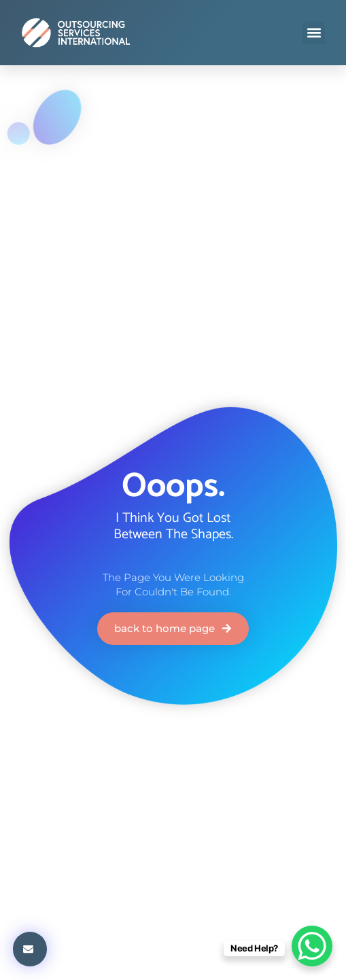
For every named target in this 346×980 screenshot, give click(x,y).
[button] (314, 33)
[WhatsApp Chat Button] (312, 946)
